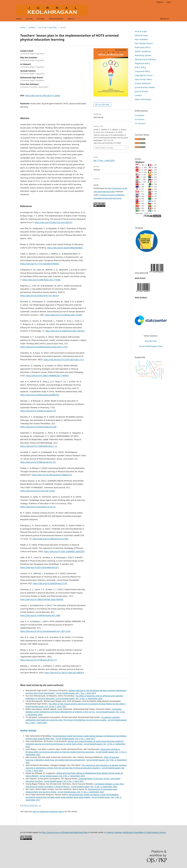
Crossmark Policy (142, 71)
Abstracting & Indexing (145, 59)
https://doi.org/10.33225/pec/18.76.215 (38, 507)
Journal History (141, 91)
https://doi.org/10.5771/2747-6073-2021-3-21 (64, 360)
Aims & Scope (141, 31)
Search (165, 19)
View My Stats (151, 341)
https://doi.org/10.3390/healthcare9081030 (40, 395)
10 (36, 805)
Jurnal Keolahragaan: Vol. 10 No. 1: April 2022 (46, 706)
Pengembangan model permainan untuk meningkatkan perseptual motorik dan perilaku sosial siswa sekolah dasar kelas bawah (72, 796)
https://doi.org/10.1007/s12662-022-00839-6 (64, 673)
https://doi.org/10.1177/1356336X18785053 (40, 264)
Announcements (56, 19)
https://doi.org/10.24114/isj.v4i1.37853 (38, 491)
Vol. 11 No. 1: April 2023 (48, 27)
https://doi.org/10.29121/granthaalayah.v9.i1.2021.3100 (45, 631)
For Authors (140, 119)
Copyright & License (144, 75)
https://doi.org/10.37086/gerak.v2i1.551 (38, 462)
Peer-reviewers (141, 39)
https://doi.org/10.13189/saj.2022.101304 (63, 315)
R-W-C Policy (140, 67)
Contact (138, 95)
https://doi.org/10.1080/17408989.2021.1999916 (47, 375)
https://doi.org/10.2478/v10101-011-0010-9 (39, 296)
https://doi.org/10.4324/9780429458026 (65, 248)
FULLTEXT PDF (103, 105)
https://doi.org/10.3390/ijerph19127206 (50, 539)
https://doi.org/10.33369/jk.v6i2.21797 (50, 583)
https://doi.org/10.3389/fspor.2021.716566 (41, 280)
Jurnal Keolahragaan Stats (151, 346)
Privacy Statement (143, 83)
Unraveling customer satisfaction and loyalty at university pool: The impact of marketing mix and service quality (73, 719)
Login (168, 2)
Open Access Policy (143, 79)
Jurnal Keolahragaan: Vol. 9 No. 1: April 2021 (64, 781)
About (71, 19)
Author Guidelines (143, 51)
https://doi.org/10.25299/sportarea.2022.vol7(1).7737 (44, 347)
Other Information (143, 99)
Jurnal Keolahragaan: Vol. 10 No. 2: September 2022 (79, 698)
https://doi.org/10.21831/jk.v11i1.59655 (43, 95)
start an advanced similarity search (48, 811)
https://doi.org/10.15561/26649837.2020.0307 (64, 551)
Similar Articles (28, 731)
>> (40, 805)
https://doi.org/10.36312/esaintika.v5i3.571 (40, 567)
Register (160, 2)
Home (19, 19)
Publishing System (143, 55)
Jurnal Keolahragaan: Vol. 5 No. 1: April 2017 (76, 739)
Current (29, 19)
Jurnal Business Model (145, 87)
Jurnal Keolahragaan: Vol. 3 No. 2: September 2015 (62, 776)
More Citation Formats (104, 148)
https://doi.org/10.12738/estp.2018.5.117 (39, 660)
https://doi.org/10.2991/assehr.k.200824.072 (52, 475)
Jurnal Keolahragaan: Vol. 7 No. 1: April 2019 (76, 693)
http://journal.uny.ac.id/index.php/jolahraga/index (65, 832)
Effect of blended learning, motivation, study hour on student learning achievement (72, 759)
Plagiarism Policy (142, 63)
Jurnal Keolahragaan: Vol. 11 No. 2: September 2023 (81, 792)
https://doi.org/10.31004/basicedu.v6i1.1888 (40, 615)
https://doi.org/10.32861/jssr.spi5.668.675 (53, 222)
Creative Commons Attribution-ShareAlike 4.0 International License (136, 832)
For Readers (140, 115)
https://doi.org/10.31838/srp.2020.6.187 (38, 411)
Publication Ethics (143, 47)
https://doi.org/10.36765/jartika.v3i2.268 (38, 427)
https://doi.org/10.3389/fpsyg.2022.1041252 (65, 331)
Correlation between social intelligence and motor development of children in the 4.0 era (74, 710)
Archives (41, 19)
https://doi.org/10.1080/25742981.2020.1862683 (42, 599)
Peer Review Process (144, 43)
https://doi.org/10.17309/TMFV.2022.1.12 (39, 446)
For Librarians (140, 123)
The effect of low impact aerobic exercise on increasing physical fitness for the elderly (87, 704)
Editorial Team (141, 35)
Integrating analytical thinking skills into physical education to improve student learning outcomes (73, 751)
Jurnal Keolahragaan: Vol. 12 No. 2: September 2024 (94, 787)
